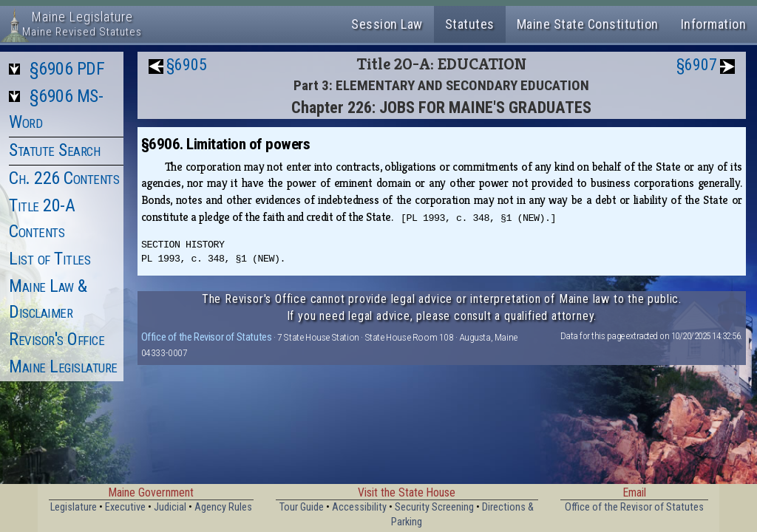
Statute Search (54, 150)
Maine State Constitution (588, 24)
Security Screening (434, 507)
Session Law (387, 24)
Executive (125, 507)
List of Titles (50, 259)
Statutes (470, 24)
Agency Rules (223, 507)
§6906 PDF (67, 69)
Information (714, 24)
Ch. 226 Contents (64, 178)
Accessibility (359, 507)
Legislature (74, 507)
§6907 (697, 65)
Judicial (170, 507)
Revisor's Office (57, 339)
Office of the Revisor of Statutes (207, 337)
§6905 (187, 65)
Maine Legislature (63, 366)
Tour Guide (302, 507)
